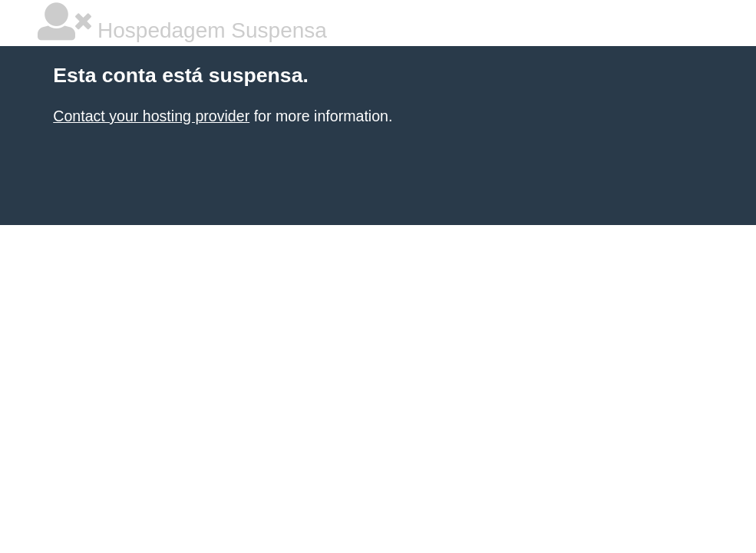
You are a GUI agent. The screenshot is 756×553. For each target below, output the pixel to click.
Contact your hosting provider (151, 116)
